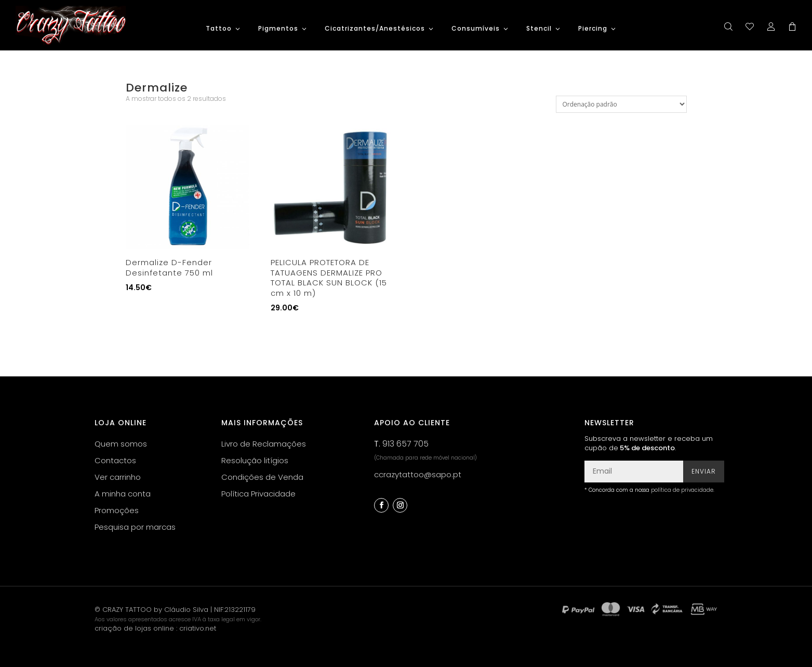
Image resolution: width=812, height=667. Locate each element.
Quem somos (121, 444)
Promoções (117, 510)
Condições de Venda (262, 477)
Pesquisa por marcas (135, 527)
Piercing (593, 29)
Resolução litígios (255, 460)
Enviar (704, 471)
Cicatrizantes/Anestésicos (375, 29)
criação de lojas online (134, 628)
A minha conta (123, 494)
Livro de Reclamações (264, 444)
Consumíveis (476, 29)
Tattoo (219, 29)
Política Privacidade (258, 494)
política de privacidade (682, 490)
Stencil (539, 29)
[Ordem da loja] (621, 104)
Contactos (115, 460)
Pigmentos (278, 29)
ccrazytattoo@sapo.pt (418, 474)
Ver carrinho (118, 477)
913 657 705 (405, 444)
